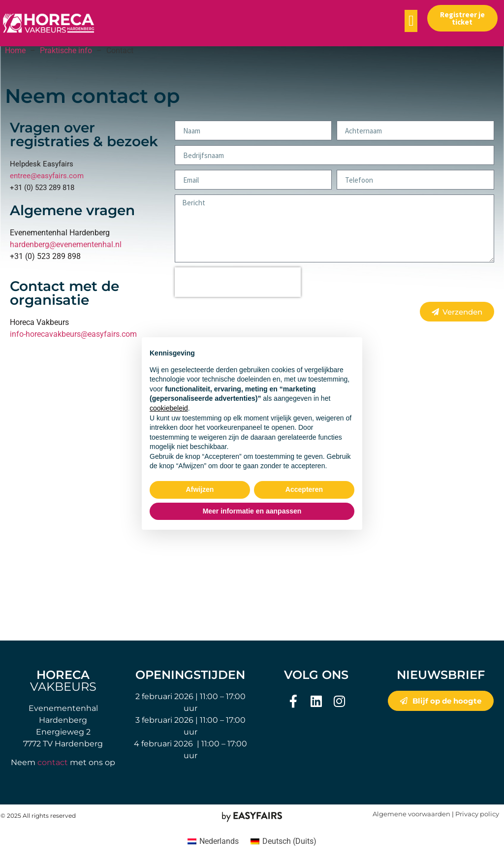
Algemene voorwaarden (411, 814)
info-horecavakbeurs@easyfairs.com (73, 334)
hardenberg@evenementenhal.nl (66, 244)
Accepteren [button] (304, 489)
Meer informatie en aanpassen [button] (252, 511)
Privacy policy (477, 814)
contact (53, 762)
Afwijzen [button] (200, 489)
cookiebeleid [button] (169, 408)
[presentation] (238, 282)
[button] (411, 21)
